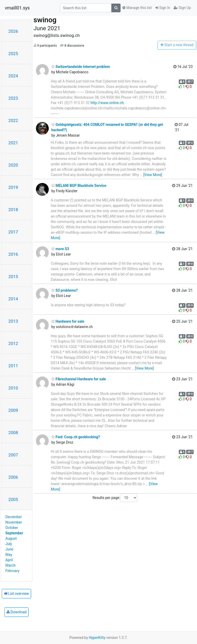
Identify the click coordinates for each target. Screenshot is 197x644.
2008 (13, 433)
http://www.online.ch (107, 103)
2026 (13, 31)
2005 (13, 499)
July (9, 544)
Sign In (163, 8)
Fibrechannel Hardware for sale (79, 379)
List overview (16, 594)
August (11, 538)
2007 (13, 455)
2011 (13, 366)
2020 (13, 165)
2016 (13, 254)
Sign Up (182, 8)
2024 (13, 76)
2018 (13, 210)
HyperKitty (97, 638)
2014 (13, 299)
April (9, 560)
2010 (13, 388)
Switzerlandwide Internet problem (81, 67)
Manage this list (137, 8)
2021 (13, 143)
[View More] (152, 175)
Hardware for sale (68, 321)
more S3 (60, 249)
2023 (13, 98)
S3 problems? (65, 290)
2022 (13, 120)
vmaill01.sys (17, 8)
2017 (13, 232)
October (12, 528)
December (14, 517)
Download (17, 612)
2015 (13, 277)
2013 (13, 321)
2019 (13, 187)
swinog (45, 20)
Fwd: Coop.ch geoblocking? (76, 437)
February (12, 571)
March (11, 565)
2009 (13, 410)
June (9, 549)
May (9, 555)
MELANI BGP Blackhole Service (79, 186)
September (14, 533)
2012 (13, 343)
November (14, 522)
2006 (13, 477)
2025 (13, 54)
